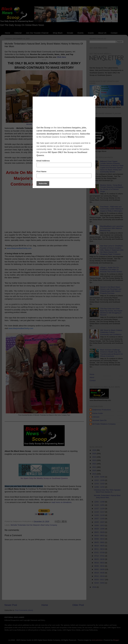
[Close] (95, 97)
